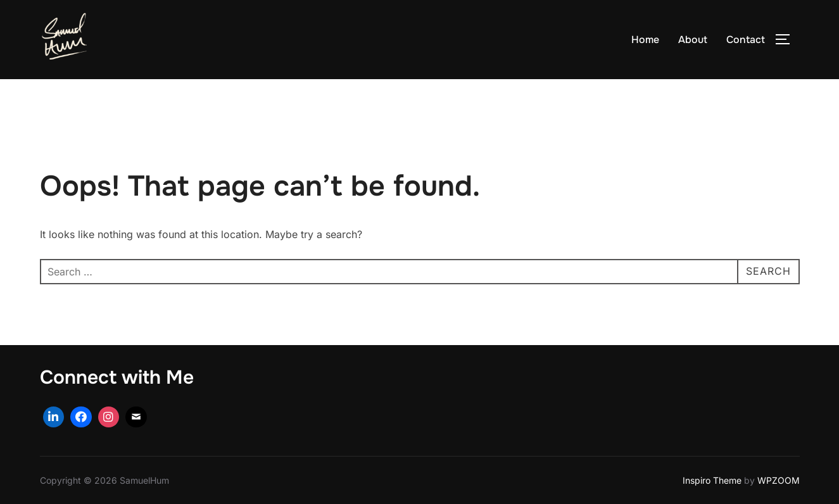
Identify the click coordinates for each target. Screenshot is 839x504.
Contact (746, 40)
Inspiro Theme (712, 480)
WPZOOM (779, 480)
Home (645, 40)
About (693, 40)
